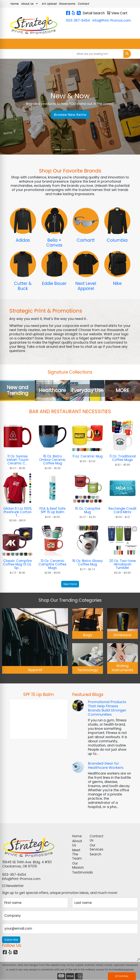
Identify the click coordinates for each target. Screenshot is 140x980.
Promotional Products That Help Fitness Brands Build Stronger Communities (107, 708)
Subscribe (11, 940)
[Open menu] (133, 44)
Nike (117, 283)
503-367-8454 (78, 20)
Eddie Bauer (54, 283)
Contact (84, 4)
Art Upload (49, 4)
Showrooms (67, 4)
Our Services (96, 847)
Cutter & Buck (23, 286)
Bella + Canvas (54, 243)
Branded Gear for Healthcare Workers (106, 765)
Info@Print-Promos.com (112, 20)
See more (70, 584)
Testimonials (79, 872)
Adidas (23, 240)
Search (95, 854)
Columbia (117, 240)
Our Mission (78, 865)
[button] (10, 107)
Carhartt (86, 240)
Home (15, 4)
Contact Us (96, 838)
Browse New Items (70, 115)
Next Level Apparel (86, 286)
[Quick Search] (98, 54)
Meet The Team (77, 854)
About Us (27, 4)
